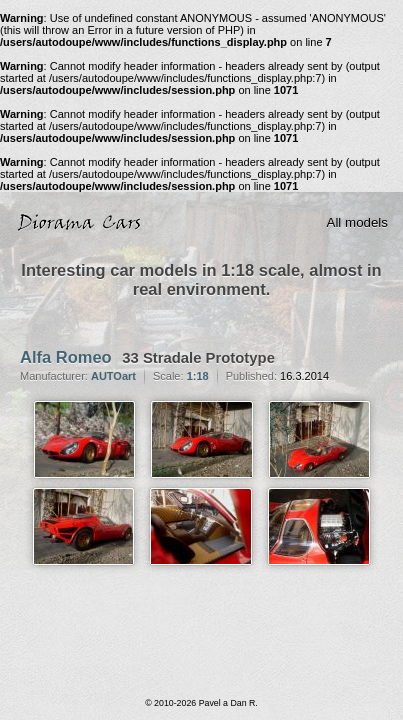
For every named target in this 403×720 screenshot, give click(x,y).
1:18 (198, 376)
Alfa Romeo (66, 357)
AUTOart (113, 376)
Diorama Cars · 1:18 (84, 223)
